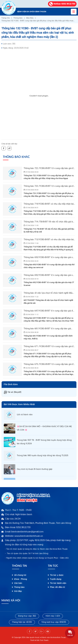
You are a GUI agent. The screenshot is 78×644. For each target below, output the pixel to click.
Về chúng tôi (20, 575)
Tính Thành (44, 640)
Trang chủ (6, 18)
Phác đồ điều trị (57, 587)
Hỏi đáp (18, 591)
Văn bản (18, 583)
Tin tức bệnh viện (58, 583)
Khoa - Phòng (21, 579)
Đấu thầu (30, 18)
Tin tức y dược (57, 575)
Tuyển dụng (56, 579)
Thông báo (18, 18)
